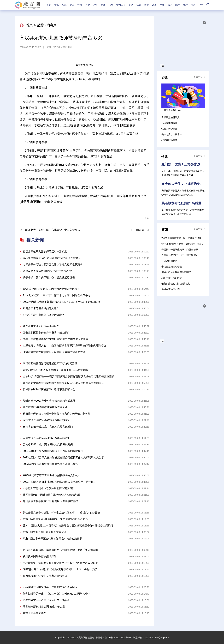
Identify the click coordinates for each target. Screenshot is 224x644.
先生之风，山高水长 (172, 134)
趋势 (111, 5)
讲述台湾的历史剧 (171, 289)
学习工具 (121, 5)
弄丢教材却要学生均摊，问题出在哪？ (181, 250)
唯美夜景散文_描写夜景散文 (176, 284)
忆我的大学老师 (169, 129)
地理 (178, 5)
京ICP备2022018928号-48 (118, 638)
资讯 (56, 5)
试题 (154, 5)
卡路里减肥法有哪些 (172, 267)
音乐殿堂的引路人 (171, 117)
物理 (185, 5)
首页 (49, 5)
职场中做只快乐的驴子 (173, 278)
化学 (201, 5)
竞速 (103, 5)
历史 (170, 5)
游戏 (80, 5)
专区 (131, 5)
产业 (88, 5)
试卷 (139, 5)
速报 (147, 5)
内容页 (52, 25)
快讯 (64, 5)
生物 (162, 5)
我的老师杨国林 (169, 140)
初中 (95, 5)
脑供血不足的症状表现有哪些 (176, 272)
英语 (193, 5)
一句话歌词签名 (169, 261)
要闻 (72, 5)
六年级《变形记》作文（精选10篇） (180, 255)
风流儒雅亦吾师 (169, 123)
